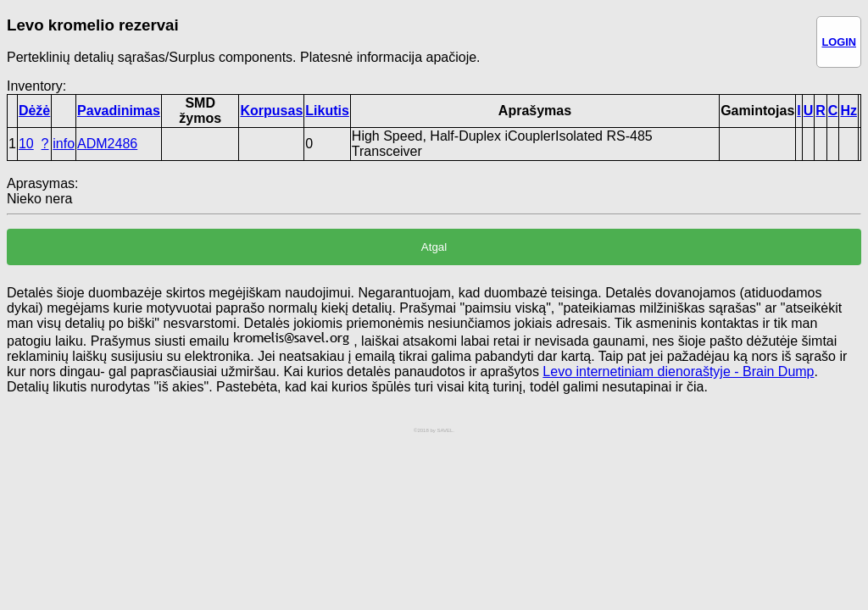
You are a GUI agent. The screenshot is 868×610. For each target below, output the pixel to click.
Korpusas (271, 111)
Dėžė (34, 111)
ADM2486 (107, 144)
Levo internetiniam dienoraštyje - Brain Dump (678, 372)
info (64, 144)
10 (26, 144)
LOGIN (839, 42)
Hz (849, 111)
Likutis (327, 111)
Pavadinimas (119, 111)
